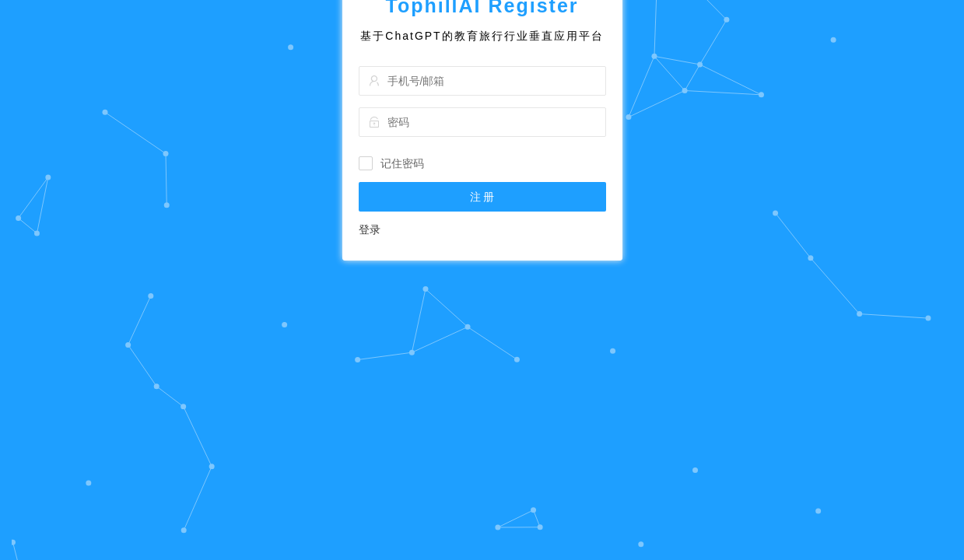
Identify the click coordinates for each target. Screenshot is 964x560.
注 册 (482, 270)
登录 (370, 303)
